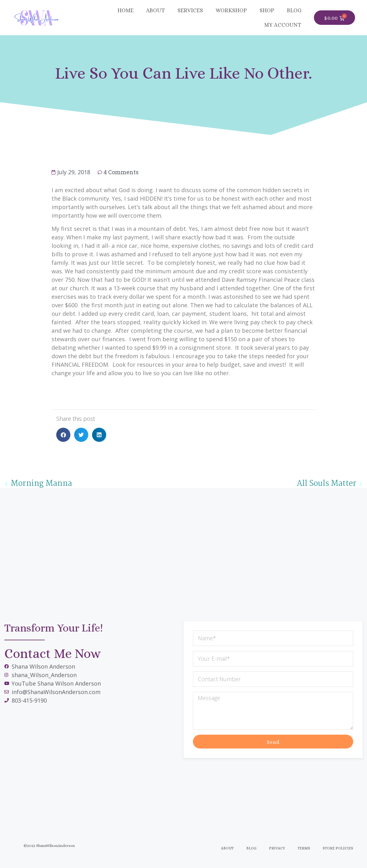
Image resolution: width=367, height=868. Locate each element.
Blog (251, 848)
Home (126, 10)
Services (190, 10)
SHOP (267, 10)
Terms (304, 848)
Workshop (231, 10)
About (156, 10)
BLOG (294, 10)
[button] (63, 435)
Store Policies (338, 848)
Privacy (277, 848)
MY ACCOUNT (283, 25)
